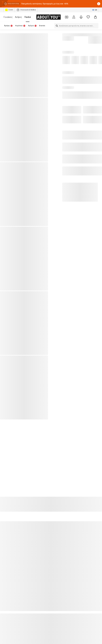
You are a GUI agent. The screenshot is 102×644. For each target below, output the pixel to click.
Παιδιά (28, 17)
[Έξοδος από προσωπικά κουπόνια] (67, 17)
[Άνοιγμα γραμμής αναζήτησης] (56, 26)
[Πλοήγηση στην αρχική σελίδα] (48, 17)
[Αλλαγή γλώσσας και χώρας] (95, 10)
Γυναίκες (8, 17)
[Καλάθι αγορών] (95, 17)
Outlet (9, 10)
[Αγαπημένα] (88, 17)
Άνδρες (19, 17)
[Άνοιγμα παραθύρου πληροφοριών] (99, 4)
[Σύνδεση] (74, 17)
